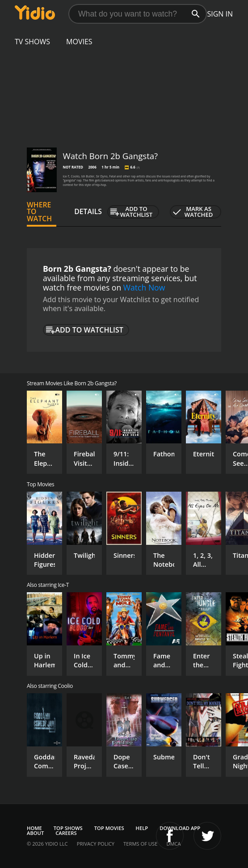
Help (142, 828)
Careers (66, 833)
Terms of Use (140, 844)
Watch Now (144, 287)
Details (88, 211)
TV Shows (32, 42)
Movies (79, 42)
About (35, 833)
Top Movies (109, 828)
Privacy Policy (96, 844)
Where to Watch (39, 212)
